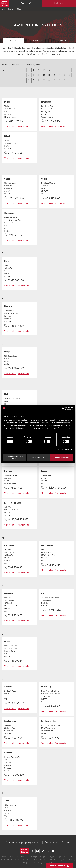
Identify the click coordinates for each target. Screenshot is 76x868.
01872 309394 (15, 820)
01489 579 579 (16, 326)
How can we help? (58, 865)
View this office (10, 127)
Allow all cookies (62, 458)
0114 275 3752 (16, 703)
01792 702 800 (16, 775)
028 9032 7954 (16, 121)
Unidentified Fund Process (51, 860)
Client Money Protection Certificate (17, 860)
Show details (64, 450)
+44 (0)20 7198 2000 (56, 488)
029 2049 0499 (53, 198)
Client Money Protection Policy (35, 860)
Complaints (56, 857)
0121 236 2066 (53, 121)
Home (3, 9)
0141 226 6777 (16, 368)
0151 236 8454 (16, 488)
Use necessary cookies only (14, 457)
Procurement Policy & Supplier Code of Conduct (40, 863)
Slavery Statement (65, 857)
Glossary (38, 40)
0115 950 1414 (53, 610)
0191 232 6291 (16, 616)
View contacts (23, 127)
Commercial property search (23, 843)
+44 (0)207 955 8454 (19, 520)
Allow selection (38, 458)
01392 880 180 (16, 281)
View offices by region (10, 65)
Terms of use (39, 857)
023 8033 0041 (16, 738)
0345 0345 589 (53, 706)
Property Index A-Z (65, 860)
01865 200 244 (16, 661)
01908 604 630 (53, 565)
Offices (14, 40)
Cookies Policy (48, 857)
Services (61, 40)
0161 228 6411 (16, 568)
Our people (51, 843)
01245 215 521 (16, 235)
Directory (11, 9)
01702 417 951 (53, 738)
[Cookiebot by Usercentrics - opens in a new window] (64, 408)
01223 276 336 (16, 198)
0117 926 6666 (16, 153)
